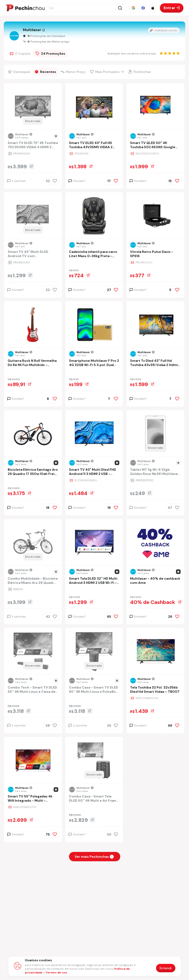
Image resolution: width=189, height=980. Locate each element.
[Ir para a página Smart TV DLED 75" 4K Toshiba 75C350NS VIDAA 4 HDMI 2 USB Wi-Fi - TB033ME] (33, 145)
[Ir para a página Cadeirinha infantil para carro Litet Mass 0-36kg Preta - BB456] (94, 254)
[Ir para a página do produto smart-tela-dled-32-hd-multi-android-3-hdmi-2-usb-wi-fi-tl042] (94, 542)
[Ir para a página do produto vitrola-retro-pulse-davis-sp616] (155, 216)
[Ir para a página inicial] (25, 8)
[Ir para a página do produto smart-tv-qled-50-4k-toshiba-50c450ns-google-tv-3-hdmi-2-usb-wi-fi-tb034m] (155, 107)
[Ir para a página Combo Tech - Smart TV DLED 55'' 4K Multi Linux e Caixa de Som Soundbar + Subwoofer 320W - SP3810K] (33, 690)
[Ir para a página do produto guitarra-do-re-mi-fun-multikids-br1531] (33, 325)
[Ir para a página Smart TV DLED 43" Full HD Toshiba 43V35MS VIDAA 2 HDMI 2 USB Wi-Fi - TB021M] (94, 145)
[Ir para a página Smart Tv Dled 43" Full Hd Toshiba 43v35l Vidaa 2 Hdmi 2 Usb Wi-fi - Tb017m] (155, 363)
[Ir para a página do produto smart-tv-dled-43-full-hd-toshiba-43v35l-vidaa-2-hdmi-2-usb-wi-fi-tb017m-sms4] (155, 325)
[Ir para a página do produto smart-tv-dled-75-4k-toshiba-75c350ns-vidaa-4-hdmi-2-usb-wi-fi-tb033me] (33, 107)
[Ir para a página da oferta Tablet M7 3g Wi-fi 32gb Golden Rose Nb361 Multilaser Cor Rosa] (155, 480)
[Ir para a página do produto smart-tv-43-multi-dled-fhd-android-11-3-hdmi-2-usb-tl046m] (94, 434)
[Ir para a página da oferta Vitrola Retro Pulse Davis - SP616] (155, 262)
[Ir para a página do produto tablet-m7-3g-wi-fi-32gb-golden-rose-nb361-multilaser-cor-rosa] (155, 434)
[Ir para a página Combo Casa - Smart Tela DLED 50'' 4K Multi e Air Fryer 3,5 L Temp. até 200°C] (94, 799)
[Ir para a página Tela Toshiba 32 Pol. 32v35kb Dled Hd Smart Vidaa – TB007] (155, 690)
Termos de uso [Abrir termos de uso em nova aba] (56, 973)
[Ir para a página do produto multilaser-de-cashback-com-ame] (155, 542)
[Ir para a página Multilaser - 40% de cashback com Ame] (155, 581)
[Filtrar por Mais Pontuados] (107, 72)
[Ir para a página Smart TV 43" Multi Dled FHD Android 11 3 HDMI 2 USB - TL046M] (94, 472)
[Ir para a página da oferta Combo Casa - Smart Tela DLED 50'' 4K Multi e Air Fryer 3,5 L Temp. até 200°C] (94, 807)
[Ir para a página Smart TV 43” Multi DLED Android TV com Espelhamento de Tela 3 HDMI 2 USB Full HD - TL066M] (33, 254)
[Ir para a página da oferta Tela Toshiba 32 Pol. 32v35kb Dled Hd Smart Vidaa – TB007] (155, 698)
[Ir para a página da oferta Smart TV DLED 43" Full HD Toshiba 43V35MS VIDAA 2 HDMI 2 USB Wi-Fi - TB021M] (94, 154)
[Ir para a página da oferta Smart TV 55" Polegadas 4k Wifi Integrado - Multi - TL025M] (33, 807)
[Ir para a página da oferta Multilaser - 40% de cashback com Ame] (155, 589)
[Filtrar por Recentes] (46, 72)
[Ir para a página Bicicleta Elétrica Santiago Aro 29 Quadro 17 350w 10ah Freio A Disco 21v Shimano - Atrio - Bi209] (33, 472)
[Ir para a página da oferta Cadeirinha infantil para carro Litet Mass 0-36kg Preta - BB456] (94, 262)
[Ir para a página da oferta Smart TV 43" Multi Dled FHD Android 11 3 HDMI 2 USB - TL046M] (94, 480)
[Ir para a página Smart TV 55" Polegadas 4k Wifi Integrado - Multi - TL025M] (33, 799)
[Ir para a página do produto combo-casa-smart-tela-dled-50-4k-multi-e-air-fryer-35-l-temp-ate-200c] (94, 760)
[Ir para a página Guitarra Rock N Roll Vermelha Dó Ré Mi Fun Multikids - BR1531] (33, 363)
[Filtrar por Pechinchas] (140, 72)
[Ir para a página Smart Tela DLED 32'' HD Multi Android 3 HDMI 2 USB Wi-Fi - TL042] (94, 581)
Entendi (166, 968)
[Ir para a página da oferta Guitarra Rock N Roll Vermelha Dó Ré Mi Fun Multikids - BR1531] (33, 371)
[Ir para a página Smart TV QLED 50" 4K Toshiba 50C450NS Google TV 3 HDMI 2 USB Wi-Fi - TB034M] (155, 145)
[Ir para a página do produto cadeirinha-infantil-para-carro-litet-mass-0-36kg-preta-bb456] (94, 216)
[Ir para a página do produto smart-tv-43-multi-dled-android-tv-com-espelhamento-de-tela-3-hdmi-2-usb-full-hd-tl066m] (33, 216)
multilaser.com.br (164, 30)
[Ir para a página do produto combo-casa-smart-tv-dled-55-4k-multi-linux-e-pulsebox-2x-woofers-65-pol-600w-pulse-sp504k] (94, 651)
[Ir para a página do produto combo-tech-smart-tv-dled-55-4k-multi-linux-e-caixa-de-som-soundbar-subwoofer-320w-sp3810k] (33, 651)
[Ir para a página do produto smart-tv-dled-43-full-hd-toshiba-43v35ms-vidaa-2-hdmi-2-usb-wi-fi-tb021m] (94, 107)
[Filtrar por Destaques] (19, 72)
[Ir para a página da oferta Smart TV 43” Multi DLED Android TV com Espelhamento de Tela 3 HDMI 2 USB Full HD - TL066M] (33, 262)
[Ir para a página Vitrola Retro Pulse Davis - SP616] (155, 254)
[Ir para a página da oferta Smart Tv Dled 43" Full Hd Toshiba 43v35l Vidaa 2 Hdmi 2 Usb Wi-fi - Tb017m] (155, 371)
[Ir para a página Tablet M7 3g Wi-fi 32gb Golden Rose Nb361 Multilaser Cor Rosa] (155, 472)
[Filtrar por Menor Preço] (73, 72)
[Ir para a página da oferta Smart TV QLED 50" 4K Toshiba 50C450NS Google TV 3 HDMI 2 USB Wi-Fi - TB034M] (155, 154)
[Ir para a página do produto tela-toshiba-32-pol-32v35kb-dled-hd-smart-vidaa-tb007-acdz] (155, 651)
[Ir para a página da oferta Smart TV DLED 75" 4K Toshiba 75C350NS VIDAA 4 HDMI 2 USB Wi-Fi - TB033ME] (33, 154)
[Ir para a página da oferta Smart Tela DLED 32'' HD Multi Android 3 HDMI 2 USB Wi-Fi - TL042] (94, 589)
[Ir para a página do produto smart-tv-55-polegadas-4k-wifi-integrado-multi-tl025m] (33, 760)
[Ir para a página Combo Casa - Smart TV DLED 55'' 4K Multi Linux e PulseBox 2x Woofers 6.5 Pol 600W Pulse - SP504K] (94, 690)
